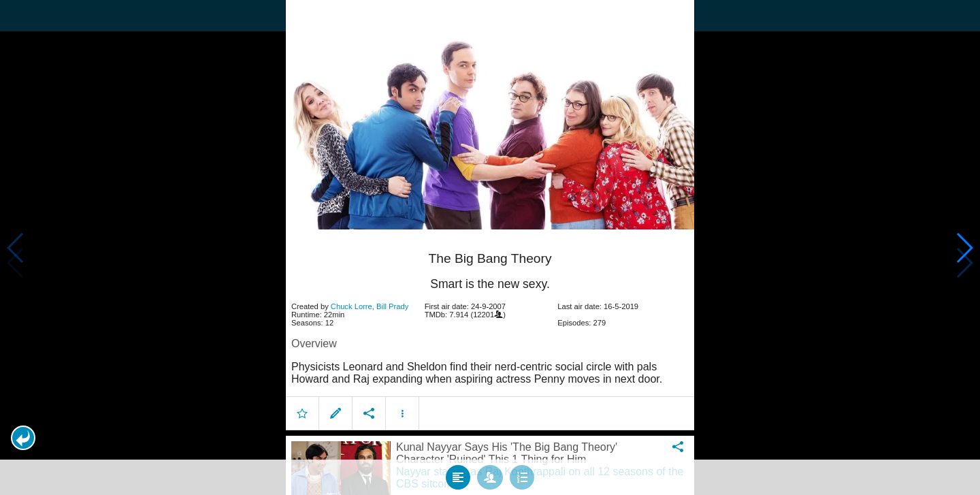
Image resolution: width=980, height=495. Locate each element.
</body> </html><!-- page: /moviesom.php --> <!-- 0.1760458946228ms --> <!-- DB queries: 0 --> (490, 247)
